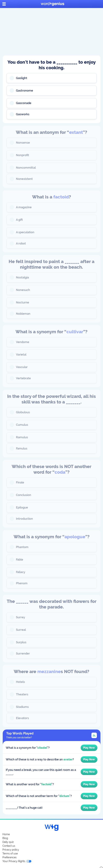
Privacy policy (11, 850)
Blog (5, 838)
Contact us (9, 846)
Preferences (10, 857)
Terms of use (10, 853)
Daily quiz (8, 842)
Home (6, 834)
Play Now (89, 748)
